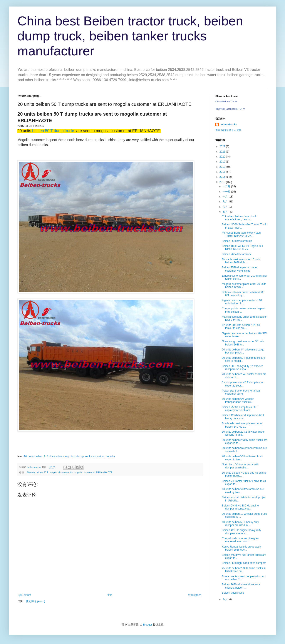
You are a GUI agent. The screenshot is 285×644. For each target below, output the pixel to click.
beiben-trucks (228, 124)
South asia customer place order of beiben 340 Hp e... (242, 425)
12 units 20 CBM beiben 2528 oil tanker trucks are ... (241, 327)
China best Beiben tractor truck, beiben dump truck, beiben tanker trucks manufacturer (130, 36)
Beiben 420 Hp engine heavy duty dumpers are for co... (241, 532)
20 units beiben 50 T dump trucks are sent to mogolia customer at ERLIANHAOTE (70, 472)
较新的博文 (25, 595)
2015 (223, 182)
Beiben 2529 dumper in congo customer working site (239, 269)
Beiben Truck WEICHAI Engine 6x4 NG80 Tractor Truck (242, 247)
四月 (225, 599)
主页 (110, 595)
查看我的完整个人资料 (228, 130)
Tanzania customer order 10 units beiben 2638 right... (241, 261)
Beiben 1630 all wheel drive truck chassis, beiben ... (241, 586)
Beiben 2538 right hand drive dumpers (244, 563)
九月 (225, 202)
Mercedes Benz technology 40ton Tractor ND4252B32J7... (241, 234)
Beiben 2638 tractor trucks (237, 241)
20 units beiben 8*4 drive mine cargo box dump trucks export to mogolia (69, 456)
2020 (223, 157)
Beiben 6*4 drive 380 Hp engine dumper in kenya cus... (240, 507)
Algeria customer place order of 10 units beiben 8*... (242, 302)
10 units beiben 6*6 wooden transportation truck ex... (238, 400)
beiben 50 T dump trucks (54, 131)
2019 (223, 162)
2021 (223, 152)
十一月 (227, 192)
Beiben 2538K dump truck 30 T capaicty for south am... (240, 409)
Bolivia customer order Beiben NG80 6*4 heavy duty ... (243, 294)
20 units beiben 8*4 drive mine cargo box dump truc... (243, 351)
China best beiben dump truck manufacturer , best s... (239, 218)
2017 (223, 172)
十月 (225, 197)
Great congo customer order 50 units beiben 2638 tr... (243, 343)
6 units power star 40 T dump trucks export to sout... (243, 384)
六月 (225, 207)
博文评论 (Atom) (35, 601)
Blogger (148, 625)
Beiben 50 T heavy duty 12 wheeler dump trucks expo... (242, 368)
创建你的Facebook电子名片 (230, 109)
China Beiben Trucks (226, 101)
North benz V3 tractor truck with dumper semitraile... (240, 466)
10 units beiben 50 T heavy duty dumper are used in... (240, 524)
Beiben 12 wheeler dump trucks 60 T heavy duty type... (243, 417)
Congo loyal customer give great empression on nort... (241, 540)
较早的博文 (195, 595)
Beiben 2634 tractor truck (236, 254)
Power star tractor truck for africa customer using (241, 392)
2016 (223, 177)
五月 (225, 212)
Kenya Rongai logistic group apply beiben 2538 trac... (242, 548)
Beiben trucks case (233, 593)
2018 (223, 167)
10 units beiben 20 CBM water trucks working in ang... (243, 433)
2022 (223, 146)
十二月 (227, 186)
